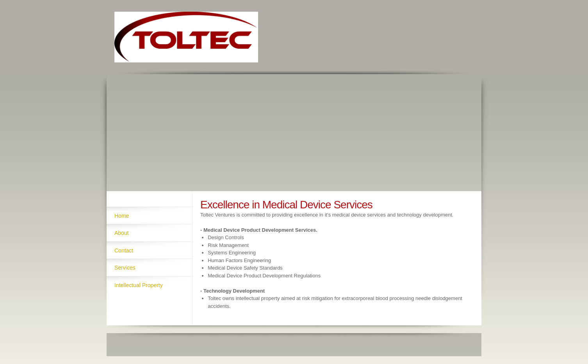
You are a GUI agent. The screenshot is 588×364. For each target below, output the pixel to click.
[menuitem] (150, 215)
